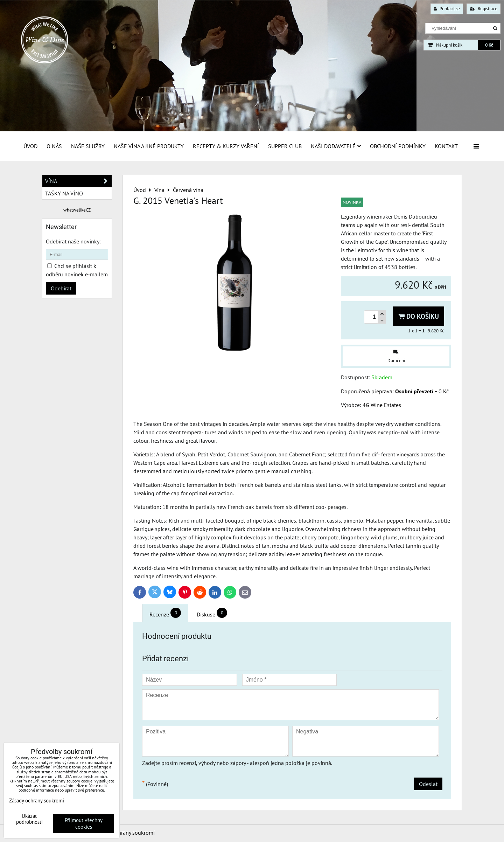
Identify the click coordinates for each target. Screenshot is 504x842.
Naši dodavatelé (336, 146)
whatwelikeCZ (77, 210)
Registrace (484, 9)
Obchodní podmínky (398, 146)
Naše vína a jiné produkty (149, 146)
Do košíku (419, 316)
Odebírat (61, 288)
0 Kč (489, 45)
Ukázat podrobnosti (29, 819)
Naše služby (88, 146)
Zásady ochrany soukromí (125, 833)
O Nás (54, 146)
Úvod (30, 146)
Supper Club (285, 146)
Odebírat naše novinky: (73, 241)
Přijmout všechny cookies (84, 823)
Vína (78, 181)
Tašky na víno (64, 193)
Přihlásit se (447, 9)
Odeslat (428, 784)
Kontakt (446, 146)
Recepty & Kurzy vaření (226, 146)
